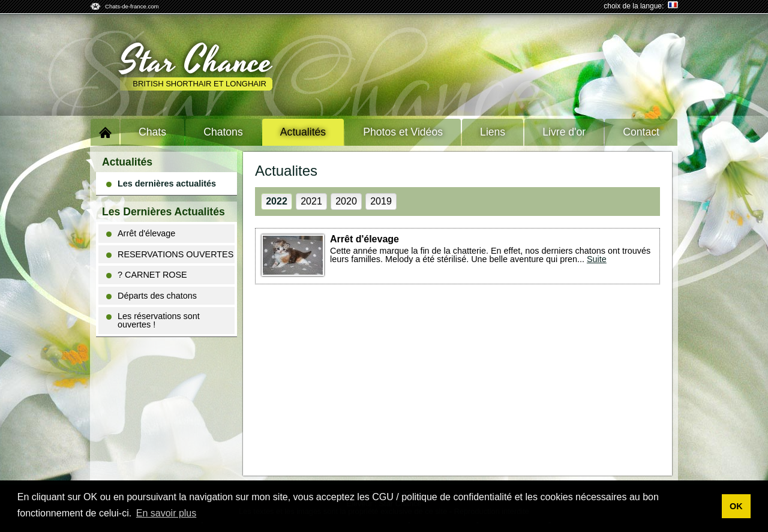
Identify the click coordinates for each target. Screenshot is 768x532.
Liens (493, 132)
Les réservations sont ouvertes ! (153, 320)
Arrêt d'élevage (141, 233)
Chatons (223, 132)
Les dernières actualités (161, 184)
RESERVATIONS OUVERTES (170, 254)
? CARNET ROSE (147, 275)
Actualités (303, 132)
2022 (277, 201)
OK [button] (736, 506)
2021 (311, 201)
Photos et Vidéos (403, 132)
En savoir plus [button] (166, 513)
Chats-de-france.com (132, 6)
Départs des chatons (151, 296)
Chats (152, 132)
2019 (381, 201)
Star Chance (196, 62)
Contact (641, 132)
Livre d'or (564, 132)
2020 (346, 201)
